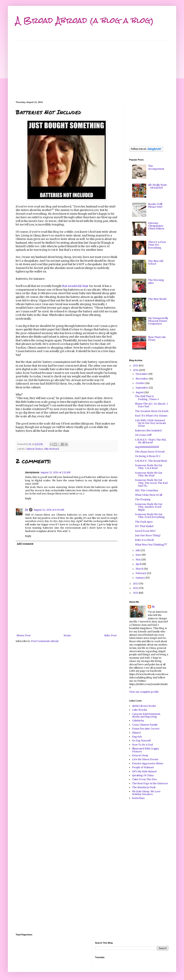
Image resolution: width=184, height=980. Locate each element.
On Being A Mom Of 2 (148, 456)
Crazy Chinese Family (145, 725)
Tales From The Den (144, 779)
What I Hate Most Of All (149, 495)
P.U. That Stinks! (144, 526)
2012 (136, 588)
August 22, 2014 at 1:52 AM (55, 472)
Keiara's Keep (140, 755)
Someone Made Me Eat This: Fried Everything (150, 516)
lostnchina (138, 798)
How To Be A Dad (143, 745)
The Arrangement (156, 167)
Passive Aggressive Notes (148, 763)
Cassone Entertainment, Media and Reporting (146, 715)
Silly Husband (52, 449)
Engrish (137, 737)
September (142, 388)
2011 (136, 593)
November (142, 379)
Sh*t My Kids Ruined (144, 771)
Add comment (25, 544)
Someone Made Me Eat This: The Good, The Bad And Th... (151, 483)
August (140, 392)
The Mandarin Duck (144, 787)
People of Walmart (143, 767)
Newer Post (24, 635)
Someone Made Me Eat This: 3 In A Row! (149, 467)
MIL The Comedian (147, 490)
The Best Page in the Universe (150, 783)
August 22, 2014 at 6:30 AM (49, 510)
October (141, 383)
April (139, 564)
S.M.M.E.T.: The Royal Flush (151, 461)
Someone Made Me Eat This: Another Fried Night (149, 507)
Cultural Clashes (34, 449)
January (141, 578)
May (138, 559)
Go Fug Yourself (141, 741)
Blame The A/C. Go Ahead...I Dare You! (151, 405)
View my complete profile (144, 692)
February (141, 573)
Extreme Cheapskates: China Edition (156, 226)
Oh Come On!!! (143, 435)
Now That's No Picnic (157, 339)
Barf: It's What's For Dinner (151, 416)
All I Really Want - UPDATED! (157, 186)
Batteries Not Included (148, 430)
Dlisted (136, 733)
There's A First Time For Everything (157, 245)
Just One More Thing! (148, 535)
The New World (157, 299)
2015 (136, 366)
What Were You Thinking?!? (151, 545)
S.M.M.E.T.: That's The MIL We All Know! (151, 441)
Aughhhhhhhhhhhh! (147, 447)
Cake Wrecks (140, 710)
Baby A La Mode (145, 540)
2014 (136, 370)
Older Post (110, 635)
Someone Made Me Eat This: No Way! (149, 474)
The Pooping (143, 499)
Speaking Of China (143, 775)
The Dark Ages (144, 522)
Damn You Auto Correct (146, 729)
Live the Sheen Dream (145, 759)
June (139, 555)
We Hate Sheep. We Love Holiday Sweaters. (146, 793)
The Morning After (156, 281)
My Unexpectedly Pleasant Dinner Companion (158, 321)
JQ (26, 510)
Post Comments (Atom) (45, 641)
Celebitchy (138, 721)
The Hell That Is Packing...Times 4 (147, 398)
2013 (136, 584)
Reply (28, 498)
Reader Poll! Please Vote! (155, 205)
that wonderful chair (75, 286)
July (138, 550)
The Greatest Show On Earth (152, 411)
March (140, 569)
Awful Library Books (144, 706)
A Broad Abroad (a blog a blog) (85, 20)
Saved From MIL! (145, 531)
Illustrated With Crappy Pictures (146, 750)
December (142, 374)
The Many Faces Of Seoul (150, 452)
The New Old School (156, 262)
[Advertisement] (92, 68)
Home (67, 635)
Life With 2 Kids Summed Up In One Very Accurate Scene (151, 423)
